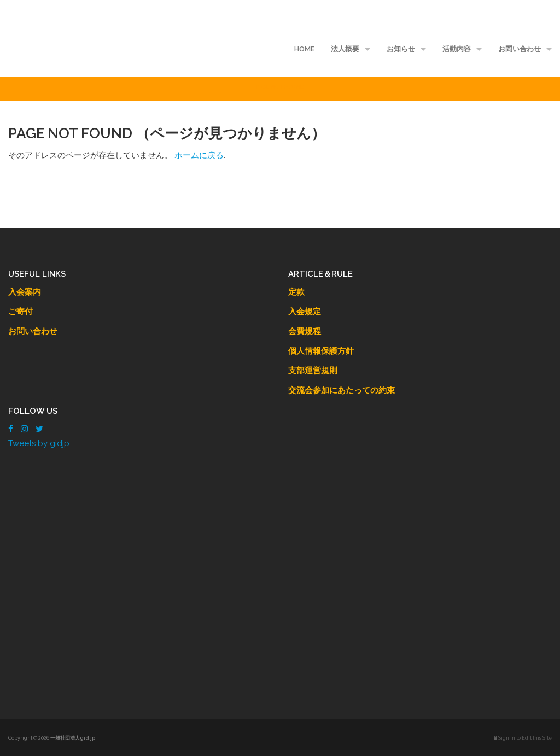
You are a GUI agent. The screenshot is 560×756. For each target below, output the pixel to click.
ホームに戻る (199, 155)
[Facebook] (11, 429)
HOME (304, 49)
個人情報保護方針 (321, 351)
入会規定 (305, 312)
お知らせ (401, 49)
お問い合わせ (520, 49)
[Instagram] (24, 429)
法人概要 (345, 49)
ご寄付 (21, 312)
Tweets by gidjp (39, 443)
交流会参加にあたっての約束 (342, 390)
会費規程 (305, 331)
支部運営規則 (313, 371)
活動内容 (457, 49)
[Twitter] (39, 429)
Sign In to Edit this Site (523, 738)
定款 (296, 292)
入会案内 (25, 292)
